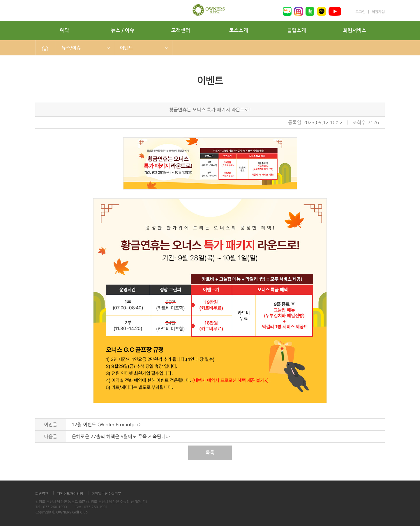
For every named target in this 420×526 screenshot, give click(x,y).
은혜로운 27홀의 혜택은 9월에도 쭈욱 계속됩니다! (122, 436)
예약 (65, 30)
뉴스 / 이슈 (123, 30)
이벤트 (127, 48)
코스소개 (239, 30)
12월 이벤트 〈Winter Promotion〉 (106, 425)
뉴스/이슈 (71, 48)
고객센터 (181, 30)
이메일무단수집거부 (106, 494)
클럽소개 (297, 30)
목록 (210, 453)
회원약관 (42, 494)
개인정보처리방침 (70, 494)
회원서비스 (355, 30)
